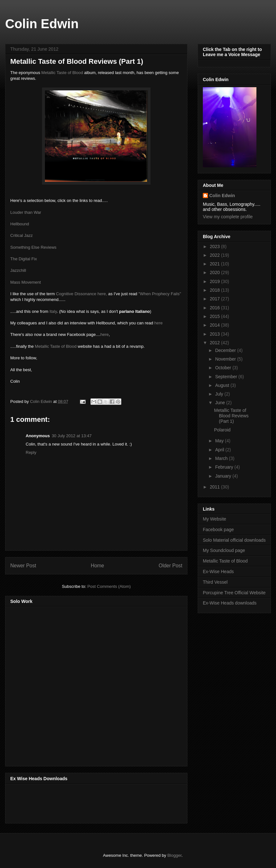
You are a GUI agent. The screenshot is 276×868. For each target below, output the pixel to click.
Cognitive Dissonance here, (81, 294)
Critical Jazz (22, 235)
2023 (216, 246)
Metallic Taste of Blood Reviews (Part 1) (231, 416)
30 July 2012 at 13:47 (72, 436)
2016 (216, 308)
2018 (216, 290)
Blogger (174, 855)
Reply (31, 452)
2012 (216, 343)
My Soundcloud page (224, 550)
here (159, 323)
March (222, 458)
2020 (216, 272)
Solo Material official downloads (234, 540)
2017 (216, 299)
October (224, 368)
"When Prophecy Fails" (160, 294)
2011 (216, 487)
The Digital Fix (24, 259)
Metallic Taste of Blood (62, 73)
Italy (53, 311)
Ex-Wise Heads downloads (230, 603)
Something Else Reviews (33, 247)
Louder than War (26, 212)
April (220, 450)
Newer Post (23, 566)
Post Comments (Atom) (109, 586)
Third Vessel (215, 582)
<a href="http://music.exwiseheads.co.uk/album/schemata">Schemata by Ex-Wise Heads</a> (74, 802)
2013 (216, 334)
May (220, 441)
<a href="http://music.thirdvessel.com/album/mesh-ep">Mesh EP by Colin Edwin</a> (66, 684)
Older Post (170, 566)
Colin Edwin (42, 24)
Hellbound (20, 224)
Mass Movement (26, 282)
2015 (216, 316)
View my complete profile (228, 217)
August (223, 385)
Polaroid (222, 430)
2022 (216, 255)
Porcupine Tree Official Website (234, 593)
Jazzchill (18, 270)
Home (98, 566)
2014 (216, 325)
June (220, 403)
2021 (216, 264)
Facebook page (218, 530)
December (226, 350)
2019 (216, 281)
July (220, 394)
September (227, 377)
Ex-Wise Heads (218, 572)
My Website (215, 519)
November (226, 359)
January (224, 476)
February (225, 467)
